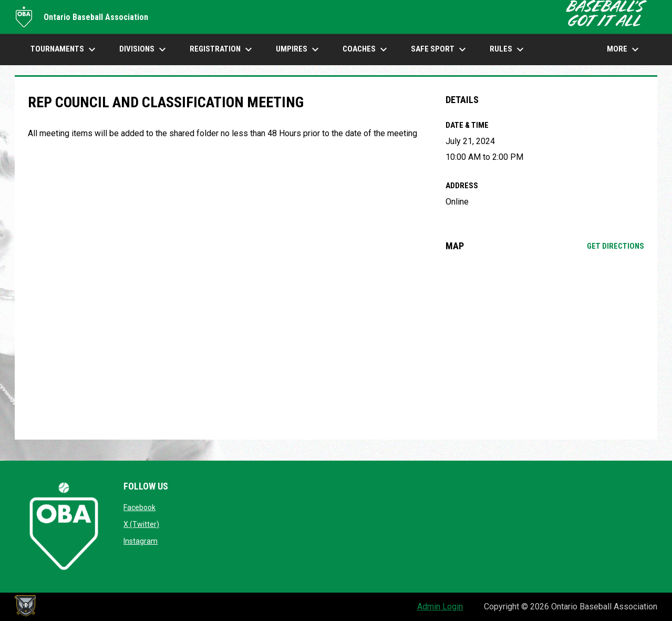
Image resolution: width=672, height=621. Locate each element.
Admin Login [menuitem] (440, 607)
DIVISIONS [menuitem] (144, 49)
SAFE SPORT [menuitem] (440, 49)
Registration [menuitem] (222, 49)
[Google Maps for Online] (545, 345)
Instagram (141, 541)
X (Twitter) (141, 524)
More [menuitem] (624, 49)
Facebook (139, 507)
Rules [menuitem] (508, 49)
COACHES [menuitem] (366, 49)
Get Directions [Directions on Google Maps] (616, 246)
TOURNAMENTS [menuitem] (64, 49)
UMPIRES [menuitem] (299, 49)
